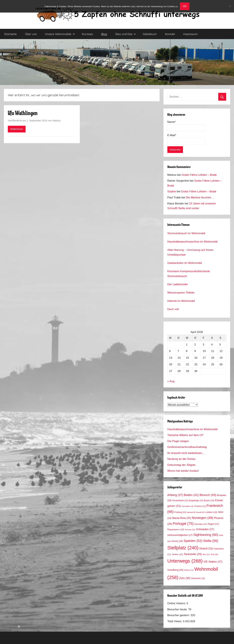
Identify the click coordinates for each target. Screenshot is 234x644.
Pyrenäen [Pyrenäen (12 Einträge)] (201, 524)
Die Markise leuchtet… (200, 197)
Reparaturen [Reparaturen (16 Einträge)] (176, 529)
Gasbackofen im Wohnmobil (185, 263)
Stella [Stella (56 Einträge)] (211, 541)
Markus (57, 120)
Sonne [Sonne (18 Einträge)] (177, 541)
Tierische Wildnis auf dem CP (185, 435)
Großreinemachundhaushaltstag (187, 447)
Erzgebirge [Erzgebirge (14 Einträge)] (196, 500)
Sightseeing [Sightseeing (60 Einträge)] (206, 535)
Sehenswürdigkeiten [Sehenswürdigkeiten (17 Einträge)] (180, 535)
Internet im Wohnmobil (181, 301)
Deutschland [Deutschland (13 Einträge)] (180, 501)
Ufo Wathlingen (23, 113)
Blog (104, 34)
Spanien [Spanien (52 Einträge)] (193, 541)
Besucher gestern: (179, 615)
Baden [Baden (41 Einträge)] (191, 495)
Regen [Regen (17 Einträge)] (213, 524)
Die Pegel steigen (178, 441)
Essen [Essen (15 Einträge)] (209, 500)
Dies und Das (126, 34)
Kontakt (170, 34)
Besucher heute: (178, 609)
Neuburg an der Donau (181, 459)
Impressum (191, 34)
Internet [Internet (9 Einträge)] (191, 512)
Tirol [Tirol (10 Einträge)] (214, 554)
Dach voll (173, 309)
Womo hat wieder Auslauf (183, 471)
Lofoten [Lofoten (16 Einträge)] (211, 512)
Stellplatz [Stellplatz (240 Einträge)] (183, 548)
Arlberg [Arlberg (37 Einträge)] (175, 495)
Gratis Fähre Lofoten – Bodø (199, 175)
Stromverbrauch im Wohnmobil (186, 233)
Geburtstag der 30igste (181, 465)
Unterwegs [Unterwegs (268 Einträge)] (185, 561)
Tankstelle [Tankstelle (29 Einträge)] (193, 554)
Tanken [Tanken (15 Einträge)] (177, 554)
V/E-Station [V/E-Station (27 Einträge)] (213, 562)
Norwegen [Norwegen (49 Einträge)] (202, 518)
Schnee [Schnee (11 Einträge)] (190, 529)
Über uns (31, 34)
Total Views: (175, 621)
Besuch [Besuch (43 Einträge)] (208, 495)
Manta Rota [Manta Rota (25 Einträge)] (182, 518)
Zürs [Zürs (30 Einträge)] (185, 578)
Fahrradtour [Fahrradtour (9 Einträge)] (188, 506)
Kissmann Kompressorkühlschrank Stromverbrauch (189, 274)
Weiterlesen (17, 129)
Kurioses (87, 34)
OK (185, 6)
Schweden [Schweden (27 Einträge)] (205, 529)
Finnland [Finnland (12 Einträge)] (200, 506)
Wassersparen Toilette (181, 293)
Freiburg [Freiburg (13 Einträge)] (180, 512)
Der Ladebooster (178, 284)
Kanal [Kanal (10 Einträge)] (200, 512)
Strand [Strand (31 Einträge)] (206, 548)
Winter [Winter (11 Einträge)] (189, 570)
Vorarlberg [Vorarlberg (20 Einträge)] (175, 570)
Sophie (172, 191)
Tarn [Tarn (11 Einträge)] (206, 554)
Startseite (10, 34)
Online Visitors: (177, 603)
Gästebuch (150, 34)
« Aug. (171, 381)
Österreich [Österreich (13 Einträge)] (198, 578)
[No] (230, 6)
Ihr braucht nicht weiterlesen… (186, 453)
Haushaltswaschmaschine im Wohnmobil (192, 242)
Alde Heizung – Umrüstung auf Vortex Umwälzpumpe (190, 252)
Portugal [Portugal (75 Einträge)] (183, 524)
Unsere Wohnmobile (60, 34)
